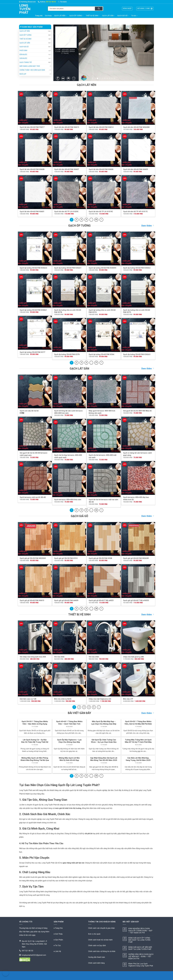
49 (96, 776)
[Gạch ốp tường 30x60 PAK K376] (69, 335)
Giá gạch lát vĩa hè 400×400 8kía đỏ (137, 411)
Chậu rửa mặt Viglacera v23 (100, 699)
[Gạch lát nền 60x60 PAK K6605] (138, 150)
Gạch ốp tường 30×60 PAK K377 (32, 352)
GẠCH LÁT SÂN (109, 16)
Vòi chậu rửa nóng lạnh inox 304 (33, 657)
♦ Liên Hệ (57, 951)
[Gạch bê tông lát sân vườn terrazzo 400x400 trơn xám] (69, 391)
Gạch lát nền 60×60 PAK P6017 (32, 127)
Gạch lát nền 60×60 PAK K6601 (32, 212)
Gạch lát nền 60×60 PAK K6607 (67, 169)
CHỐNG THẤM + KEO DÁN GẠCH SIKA (32, 70)
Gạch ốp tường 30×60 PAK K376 (67, 354)
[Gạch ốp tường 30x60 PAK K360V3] (104, 248)
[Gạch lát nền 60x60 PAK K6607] (69, 150)
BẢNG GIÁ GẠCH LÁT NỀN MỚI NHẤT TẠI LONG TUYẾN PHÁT (140, 948)
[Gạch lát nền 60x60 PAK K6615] (69, 108)
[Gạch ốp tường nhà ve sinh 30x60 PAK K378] (69, 291)
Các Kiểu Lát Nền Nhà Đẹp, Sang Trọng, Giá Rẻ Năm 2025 (138, 759)
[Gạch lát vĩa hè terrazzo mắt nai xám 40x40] (104, 480)
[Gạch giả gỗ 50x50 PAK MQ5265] (35, 539)
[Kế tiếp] (101, 220)
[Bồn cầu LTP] (138, 680)
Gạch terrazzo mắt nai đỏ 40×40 (33, 497)
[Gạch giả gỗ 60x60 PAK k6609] (69, 581)
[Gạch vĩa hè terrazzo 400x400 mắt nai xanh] (104, 436)
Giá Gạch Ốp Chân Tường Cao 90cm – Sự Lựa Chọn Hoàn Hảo (104, 741)
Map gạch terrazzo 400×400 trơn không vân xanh (102, 412)
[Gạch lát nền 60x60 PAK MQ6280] (138, 108)
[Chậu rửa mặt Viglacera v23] (104, 680)
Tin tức (134, 16)
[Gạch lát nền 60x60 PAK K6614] (104, 108)
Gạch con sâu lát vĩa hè (29, 411)
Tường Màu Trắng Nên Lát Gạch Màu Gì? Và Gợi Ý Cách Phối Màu (138, 741)
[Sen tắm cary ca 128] (35, 680)
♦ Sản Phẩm (58, 940)
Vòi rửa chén (59, 657)
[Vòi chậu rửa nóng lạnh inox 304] (35, 637)
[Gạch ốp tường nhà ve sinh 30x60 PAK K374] (104, 291)
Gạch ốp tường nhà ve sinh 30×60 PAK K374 (102, 311)
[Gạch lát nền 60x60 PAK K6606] (104, 150)
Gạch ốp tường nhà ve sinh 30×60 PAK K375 (137, 311)
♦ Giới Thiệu (58, 934)
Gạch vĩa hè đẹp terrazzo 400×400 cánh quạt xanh (68, 456)
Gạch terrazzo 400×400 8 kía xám (68, 500)
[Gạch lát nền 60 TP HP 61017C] (138, 192)
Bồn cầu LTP (128, 699)
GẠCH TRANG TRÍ (26, 62)
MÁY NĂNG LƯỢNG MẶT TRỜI (30, 66)
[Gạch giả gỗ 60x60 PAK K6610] (35, 581)
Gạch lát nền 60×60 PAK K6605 (136, 169)
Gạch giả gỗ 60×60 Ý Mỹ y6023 (101, 600)
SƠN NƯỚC (23, 58)
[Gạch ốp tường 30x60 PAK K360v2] (138, 248)
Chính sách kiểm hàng (96, 963)
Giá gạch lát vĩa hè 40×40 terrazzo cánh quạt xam (34, 454)
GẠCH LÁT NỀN (60, 16)
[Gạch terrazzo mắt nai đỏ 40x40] (35, 478)
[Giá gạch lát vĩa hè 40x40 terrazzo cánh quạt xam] (35, 434)
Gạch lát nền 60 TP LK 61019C (101, 212)
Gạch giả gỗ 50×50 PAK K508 (100, 558)
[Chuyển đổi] (49, 31)
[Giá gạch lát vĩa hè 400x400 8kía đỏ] (138, 391)
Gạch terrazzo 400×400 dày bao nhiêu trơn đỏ (136, 498)
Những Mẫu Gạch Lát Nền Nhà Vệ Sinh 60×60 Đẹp (69, 759)
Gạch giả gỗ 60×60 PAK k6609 (66, 600)
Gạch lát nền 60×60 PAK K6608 (32, 169)
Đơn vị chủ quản (94, 934)
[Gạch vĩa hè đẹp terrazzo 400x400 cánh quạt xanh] (69, 436)
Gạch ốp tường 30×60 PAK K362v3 (137, 354)
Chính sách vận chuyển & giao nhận (101, 928)
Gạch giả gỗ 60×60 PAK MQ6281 (136, 558)
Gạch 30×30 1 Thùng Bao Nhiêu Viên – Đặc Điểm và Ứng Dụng (35, 723)
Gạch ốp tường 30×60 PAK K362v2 (33, 268)
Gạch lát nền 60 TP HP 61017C (135, 212)
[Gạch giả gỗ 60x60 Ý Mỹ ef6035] (138, 581)
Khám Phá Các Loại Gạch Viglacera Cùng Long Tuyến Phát (141, 965)
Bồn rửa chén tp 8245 (63, 699)
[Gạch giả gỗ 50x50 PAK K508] (104, 539)
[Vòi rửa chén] (69, 637)
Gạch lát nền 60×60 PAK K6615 (67, 127)
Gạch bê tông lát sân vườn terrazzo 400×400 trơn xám (68, 412)
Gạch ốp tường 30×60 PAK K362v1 (68, 268)
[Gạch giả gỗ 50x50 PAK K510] (69, 539)
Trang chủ (39, 16)
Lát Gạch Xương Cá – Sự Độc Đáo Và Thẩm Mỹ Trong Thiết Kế (35, 741)
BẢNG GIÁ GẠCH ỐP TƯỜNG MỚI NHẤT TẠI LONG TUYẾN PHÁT (139, 940)
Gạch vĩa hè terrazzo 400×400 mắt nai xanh (103, 456)
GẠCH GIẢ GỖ (123, 16)
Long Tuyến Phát (23, 9)
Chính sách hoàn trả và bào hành (100, 940)
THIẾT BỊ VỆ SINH (93, 16)
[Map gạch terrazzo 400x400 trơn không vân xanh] (104, 391)
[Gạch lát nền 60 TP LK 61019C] (104, 192)
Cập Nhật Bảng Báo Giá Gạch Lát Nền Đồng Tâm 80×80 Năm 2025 (104, 759)
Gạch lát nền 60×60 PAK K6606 (101, 169)
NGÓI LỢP (23, 74)
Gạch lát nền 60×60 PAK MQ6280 (136, 127)
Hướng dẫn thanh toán (97, 957)
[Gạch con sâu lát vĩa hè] (35, 391)
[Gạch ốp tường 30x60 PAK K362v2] (35, 248)
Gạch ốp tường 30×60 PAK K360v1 (33, 310)
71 (96, 363)
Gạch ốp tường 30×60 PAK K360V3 (102, 268)
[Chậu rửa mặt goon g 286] (138, 637)
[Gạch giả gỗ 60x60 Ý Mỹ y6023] (104, 581)
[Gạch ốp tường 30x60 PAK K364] (104, 335)
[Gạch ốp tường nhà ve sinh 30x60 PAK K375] (138, 291)
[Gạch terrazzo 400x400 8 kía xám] (69, 480)
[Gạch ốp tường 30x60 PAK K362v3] (138, 335)
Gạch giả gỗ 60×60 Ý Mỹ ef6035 (136, 600)
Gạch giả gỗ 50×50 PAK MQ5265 (33, 558)
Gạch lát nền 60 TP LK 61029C (66, 212)
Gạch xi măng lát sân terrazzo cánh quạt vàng (137, 454)
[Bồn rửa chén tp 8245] (69, 680)
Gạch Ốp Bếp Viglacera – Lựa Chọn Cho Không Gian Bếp (69, 741)
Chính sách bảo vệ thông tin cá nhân (102, 951)
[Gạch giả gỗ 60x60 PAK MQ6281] (138, 539)
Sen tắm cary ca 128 (28, 699)
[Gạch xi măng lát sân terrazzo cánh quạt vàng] (138, 434)
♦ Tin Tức (57, 945)
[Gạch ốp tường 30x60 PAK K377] (35, 333)
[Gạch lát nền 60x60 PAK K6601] (35, 192)
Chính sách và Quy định (97, 945)
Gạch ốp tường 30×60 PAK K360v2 (137, 268)
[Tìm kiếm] (63, 2)
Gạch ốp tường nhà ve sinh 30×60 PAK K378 (68, 311)
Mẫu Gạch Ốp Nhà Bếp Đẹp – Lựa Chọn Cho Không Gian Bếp (104, 723)
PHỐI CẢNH (23, 51)
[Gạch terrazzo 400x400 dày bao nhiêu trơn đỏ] (138, 478)
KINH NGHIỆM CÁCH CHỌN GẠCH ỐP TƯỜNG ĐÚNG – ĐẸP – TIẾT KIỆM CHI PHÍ (140, 931)
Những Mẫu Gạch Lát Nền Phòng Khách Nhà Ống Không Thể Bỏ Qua (35, 759)
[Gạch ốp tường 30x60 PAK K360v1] (35, 291)
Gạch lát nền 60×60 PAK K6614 (101, 127)
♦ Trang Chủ (58, 928)
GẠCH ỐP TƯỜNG (76, 16)
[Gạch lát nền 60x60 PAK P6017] (35, 108)
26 (96, 510)
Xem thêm (148, 226)
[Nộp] (99, 9)
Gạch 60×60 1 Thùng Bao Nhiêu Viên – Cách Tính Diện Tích (69, 723)
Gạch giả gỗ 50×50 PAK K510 (66, 558)
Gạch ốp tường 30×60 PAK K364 (101, 354)
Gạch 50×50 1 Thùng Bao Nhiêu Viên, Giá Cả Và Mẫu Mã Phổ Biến (138, 723)
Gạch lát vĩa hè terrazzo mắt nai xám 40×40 (103, 501)
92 (96, 220)
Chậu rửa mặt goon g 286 (133, 657)
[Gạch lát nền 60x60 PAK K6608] (35, 150)
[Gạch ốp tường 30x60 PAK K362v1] (69, 248)
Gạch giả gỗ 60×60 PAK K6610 (32, 600)
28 (96, 609)
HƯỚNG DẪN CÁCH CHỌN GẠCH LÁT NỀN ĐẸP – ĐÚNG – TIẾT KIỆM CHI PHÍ (141, 956)
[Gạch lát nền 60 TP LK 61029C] (69, 192)
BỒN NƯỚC (23, 54)
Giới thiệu (48, 16)
